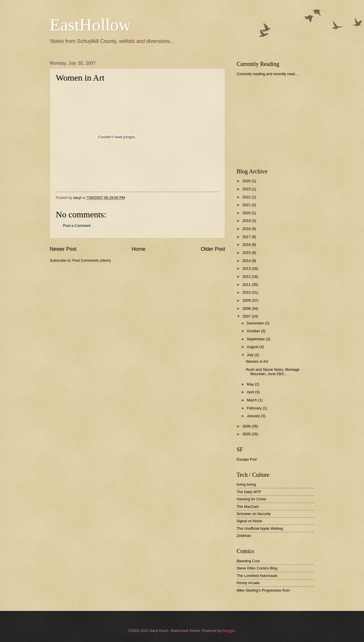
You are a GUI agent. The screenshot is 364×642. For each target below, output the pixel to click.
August (253, 347)
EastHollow (90, 25)
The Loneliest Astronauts (257, 576)
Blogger (229, 631)
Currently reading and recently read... (267, 74)
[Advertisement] (280, 122)
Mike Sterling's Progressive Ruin (263, 590)
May (251, 384)
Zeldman (244, 536)
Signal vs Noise (249, 521)
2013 (247, 268)
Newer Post (63, 249)
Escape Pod (247, 459)
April (251, 392)
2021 (247, 205)
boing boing (246, 484)
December (256, 323)
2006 (247, 426)
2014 (247, 261)
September (256, 339)
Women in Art (257, 361)
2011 (247, 285)
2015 (247, 253)
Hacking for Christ (251, 499)
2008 (247, 308)
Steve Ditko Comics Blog (257, 568)
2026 (247, 181)
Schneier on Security (254, 514)
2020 (247, 213)
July (250, 355)
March (252, 400)
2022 (247, 197)
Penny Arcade (248, 583)
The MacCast (248, 507)
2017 (247, 237)
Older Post (213, 249)
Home (139, 249)
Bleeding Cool (248, 561)
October (254, 331)
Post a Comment (77, 226)
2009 (247, 300)
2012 (247, 277)
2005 (247, 434)
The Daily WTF (249, 492)
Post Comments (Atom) (92, 260)
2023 (247, 189)
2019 (247, 221)
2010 (247, 292)
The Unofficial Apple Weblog (260, 528)
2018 (247, 229)
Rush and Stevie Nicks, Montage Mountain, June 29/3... (273, 372)
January (254, 416)
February (255, 408)
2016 (247, 245)
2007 (247, 316)
